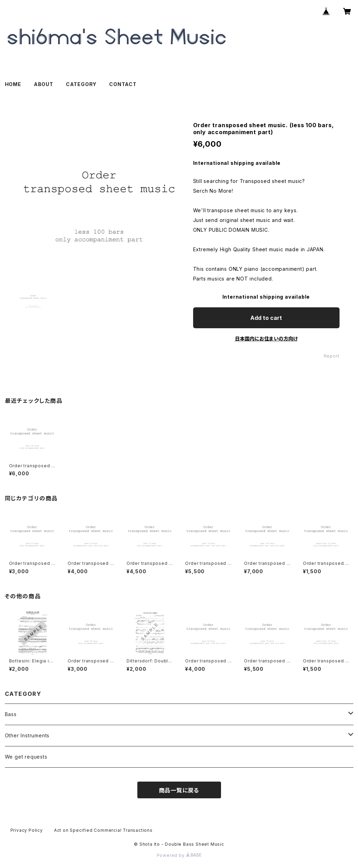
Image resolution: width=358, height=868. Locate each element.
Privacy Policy (27, 830)
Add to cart (266, 318)
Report (332, 356)
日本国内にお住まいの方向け (266, 339)
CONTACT (123, 84)
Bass (11, 714)
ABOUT (44, 84)
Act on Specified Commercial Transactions (103, 830)
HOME (13, 84)
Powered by (179, 855)
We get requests (26, 757)
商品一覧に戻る (179, 790)
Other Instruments (27, 735)
